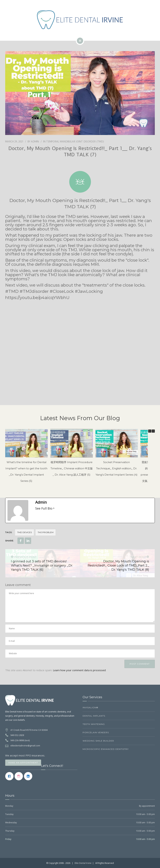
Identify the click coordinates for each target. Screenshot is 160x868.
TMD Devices (24, 532)
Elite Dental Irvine (83, 863)
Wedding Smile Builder (98, 741)
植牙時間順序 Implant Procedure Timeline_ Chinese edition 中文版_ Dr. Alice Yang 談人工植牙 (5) (72, 468)
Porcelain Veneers (96, 732)
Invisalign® (90, 707)
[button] (153, 431)
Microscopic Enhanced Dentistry (106, 749)
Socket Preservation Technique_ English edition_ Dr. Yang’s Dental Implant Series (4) (117, 468)
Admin (35, 142)
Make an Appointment (23, 763)
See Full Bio (44, 508)
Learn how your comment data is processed (79, 670)
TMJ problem (46, 532)
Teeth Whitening (94, 724)
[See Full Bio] (54, 508)
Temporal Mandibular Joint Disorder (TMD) (75, 142)
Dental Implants (94, 716)
